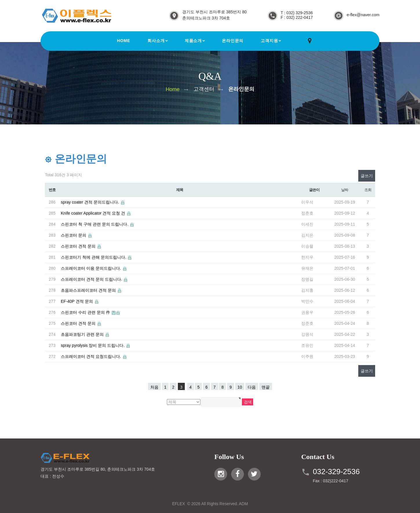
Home (124, 41)
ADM (243, 504)
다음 (252, 387)
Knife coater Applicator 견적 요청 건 (94, 213)
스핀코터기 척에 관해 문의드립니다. (94, 257)
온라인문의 (233, 41)
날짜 (345, 190)
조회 (368, 190)
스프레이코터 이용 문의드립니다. (92, 268)
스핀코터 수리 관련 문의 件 (86, 312)
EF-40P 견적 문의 (77, 301)
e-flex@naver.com (363, 15)
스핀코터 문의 (74, 235)
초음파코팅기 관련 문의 (83, 334)
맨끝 (266, 387)
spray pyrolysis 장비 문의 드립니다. (93, 345)
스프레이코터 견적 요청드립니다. (92, 356)
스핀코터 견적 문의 (79, 246)
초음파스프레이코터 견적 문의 (89, 290)
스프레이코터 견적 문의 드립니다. (92, 279)
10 (240, 387)
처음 (154, 387)
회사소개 (156, 41)
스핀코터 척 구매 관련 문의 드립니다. (95, 224)
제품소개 (193, 41)
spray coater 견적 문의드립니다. (91, 202)
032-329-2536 (336, 472)
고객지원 (269, 41)
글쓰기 (367, 176)
